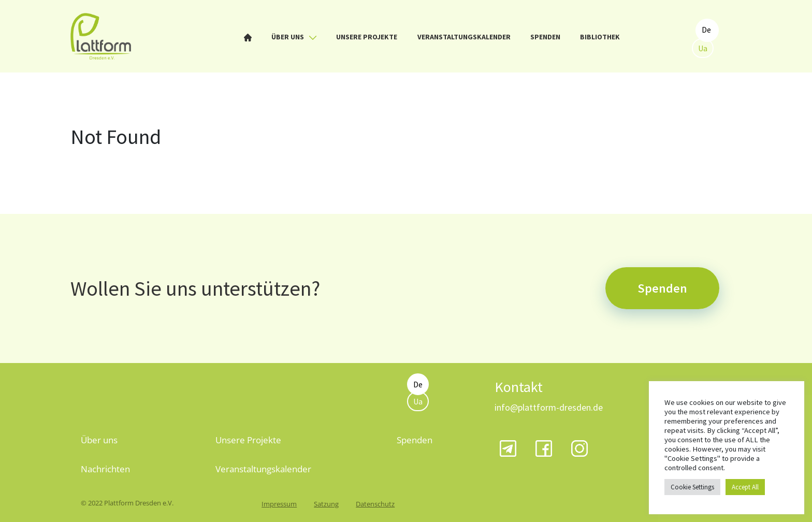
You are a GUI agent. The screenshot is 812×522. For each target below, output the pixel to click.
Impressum (279, 504)
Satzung (326, 504)
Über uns (294, 37)
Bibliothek (600, 37)
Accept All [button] (745, 487)
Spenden (545, 37)
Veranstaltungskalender (464, 37)
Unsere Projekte (367, 37)
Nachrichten (105, 469)
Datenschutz (375, 504)
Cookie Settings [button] (692, 487)
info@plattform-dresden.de (549, 407)
